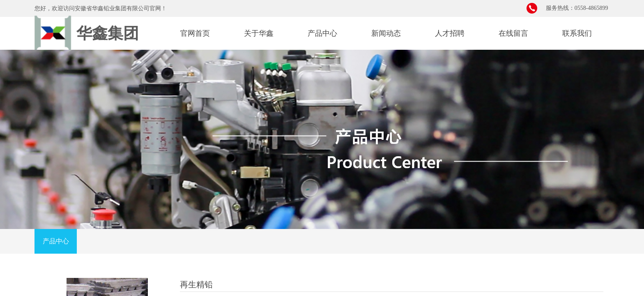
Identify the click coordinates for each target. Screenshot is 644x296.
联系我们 (577, 33)
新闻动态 (386, 33)
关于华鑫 (259, 33)
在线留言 (513, 33)
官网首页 (195, 33)
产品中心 (322, 33)
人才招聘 (450, 33)
